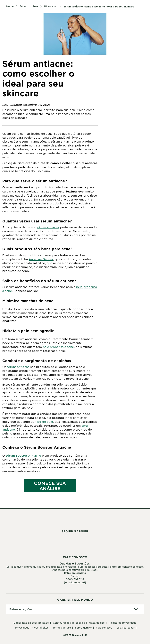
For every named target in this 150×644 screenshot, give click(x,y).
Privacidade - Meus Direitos (32, 628)
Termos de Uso (62, 628)
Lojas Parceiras (126, 628)
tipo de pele (44, 422)
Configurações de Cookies (69, 623)
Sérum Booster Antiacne (23, 455)
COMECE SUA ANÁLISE (50, 486)
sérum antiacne (48, 227)
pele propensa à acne (58, 347)
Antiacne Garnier (41, 259)
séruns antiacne (18, 367)
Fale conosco (104, 628)
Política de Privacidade (123, 623)
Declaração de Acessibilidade (31, 623)
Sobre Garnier (83, 628)
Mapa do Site (97, 623)
